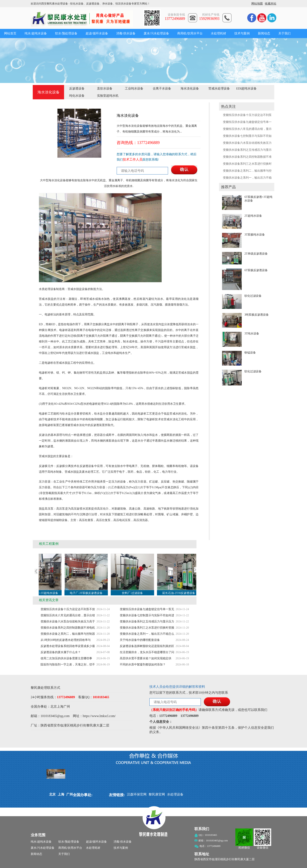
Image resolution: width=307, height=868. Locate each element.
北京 (54, 707)
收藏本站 (271, 4)
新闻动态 (264, 33)
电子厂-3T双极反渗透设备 (89, 593)
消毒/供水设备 (126, 33)
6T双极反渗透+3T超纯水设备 (43, 593)
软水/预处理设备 (66, 33)
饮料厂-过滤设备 (136, 593)
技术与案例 (242, 33)
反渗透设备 (77, 88)
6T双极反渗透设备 (256, 270)
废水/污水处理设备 (156, 33)
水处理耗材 (218, 33)
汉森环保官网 (137, 794)
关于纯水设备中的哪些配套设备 (140, 640)
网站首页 (10, 33)
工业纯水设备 (134, 88)
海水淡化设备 (190, 88)
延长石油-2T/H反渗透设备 (182, 593)
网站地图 (257, 4)
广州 (67, 707)
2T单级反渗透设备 (256, 254)
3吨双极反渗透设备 (257, 315)
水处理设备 (175, 794)
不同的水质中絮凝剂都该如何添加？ (143, 665)
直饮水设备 (105, 88)
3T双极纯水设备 (255, 235)
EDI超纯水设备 (246, 88)
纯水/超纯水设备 (36, 33)
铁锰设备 (250, 353)
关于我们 (284, 33)
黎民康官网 (157, 794)
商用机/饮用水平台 (190, 33)
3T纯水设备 (252, 334)
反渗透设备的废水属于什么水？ (61, 652)
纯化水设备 (77, 96)
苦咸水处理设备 (219, 88)
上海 (60, 707)
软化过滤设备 (253, 296)
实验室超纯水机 (108, 96)
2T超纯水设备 (253, 216)
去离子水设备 (162, 88)
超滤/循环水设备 (97, 33)
